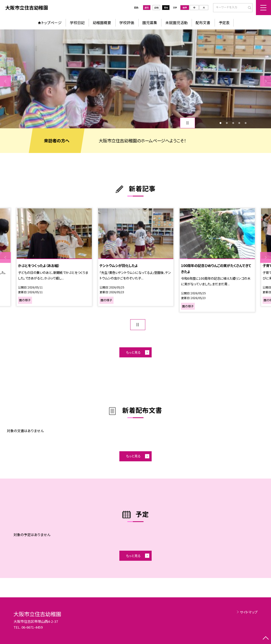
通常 (147, 7)
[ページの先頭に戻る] (266, 639)
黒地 (166, 7)
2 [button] (227, 123)
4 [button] (239, 123)
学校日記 (77, 23)
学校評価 (127, 23)
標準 (185, 7)
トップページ (51, 23)
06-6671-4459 (32, 627)
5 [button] (246, 123)
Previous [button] (5, 81)
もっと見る (133, 352)
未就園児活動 (177, 23)
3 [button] (233, 123)
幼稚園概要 (102, 23)
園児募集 (150, 23)
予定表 (224, 23)
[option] (135, 79)
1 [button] (220, 123)
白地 (156, 7)
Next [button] (266, 81)
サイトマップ (249, 612)
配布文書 (203, 23)
